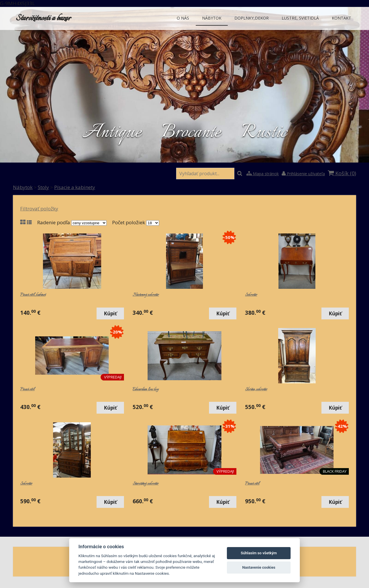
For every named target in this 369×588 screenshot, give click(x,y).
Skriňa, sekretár (256, 389)
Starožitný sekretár (146, 484)
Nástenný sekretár (146, 295)
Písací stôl (27, 389)
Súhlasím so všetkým (259, 553)
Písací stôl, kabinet (33, 295)
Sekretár (251, 295)
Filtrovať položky (39, 209)
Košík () (342, 173)
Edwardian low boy (146, 389)
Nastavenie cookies (259, 567)
